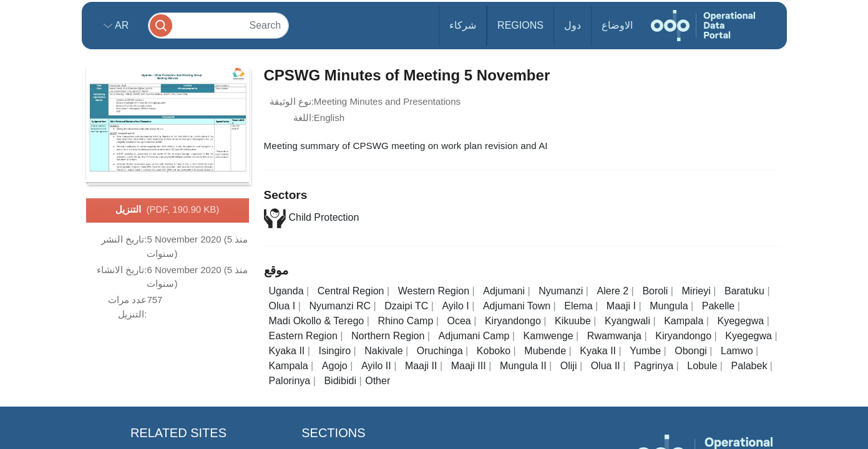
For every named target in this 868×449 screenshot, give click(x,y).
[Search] (218, 25)
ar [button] (121, 25)
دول (573, 25)
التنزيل (168, 210)
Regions (520, 25)
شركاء (463, 25)
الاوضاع (617, 25)
